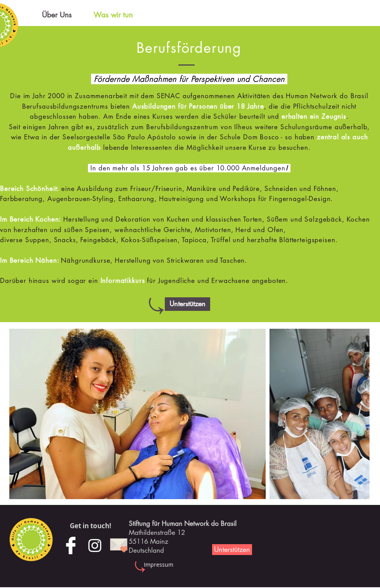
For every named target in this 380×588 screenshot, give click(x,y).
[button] (187, 304)
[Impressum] (159, 565)
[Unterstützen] (232, 550)
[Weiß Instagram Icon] (95, 546)
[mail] (119, 546)
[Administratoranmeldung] (31, 569)
